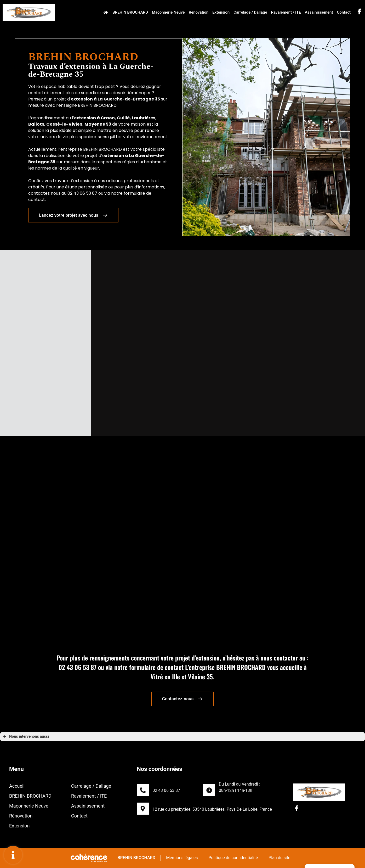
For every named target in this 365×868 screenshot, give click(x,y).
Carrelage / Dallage (250, 12)
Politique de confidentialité (233, 858)
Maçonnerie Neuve (168, 12)
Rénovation (198, 12)
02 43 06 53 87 (166, 790)
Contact (344, 12)
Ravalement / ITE (286, 12)
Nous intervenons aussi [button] (25, 737)
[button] (71, 215)
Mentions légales (182, 858)
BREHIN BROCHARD (130, 12)
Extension (221, 12)
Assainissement (319, 12)
